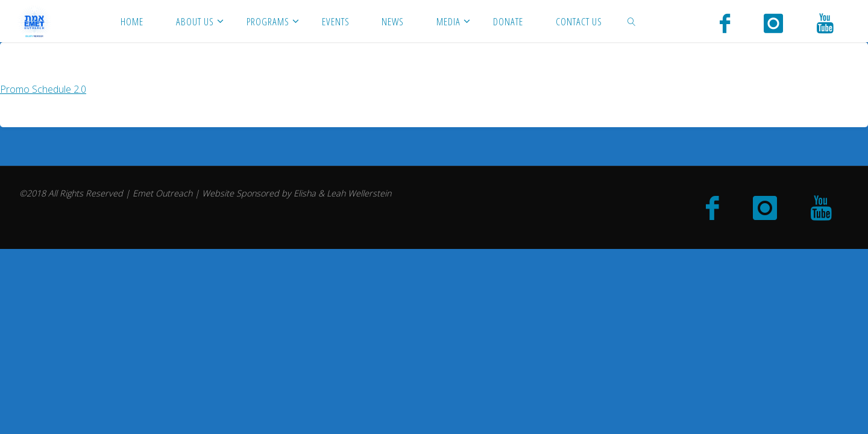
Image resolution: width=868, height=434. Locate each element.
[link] (631, 21)
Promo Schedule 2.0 (43, 89)
